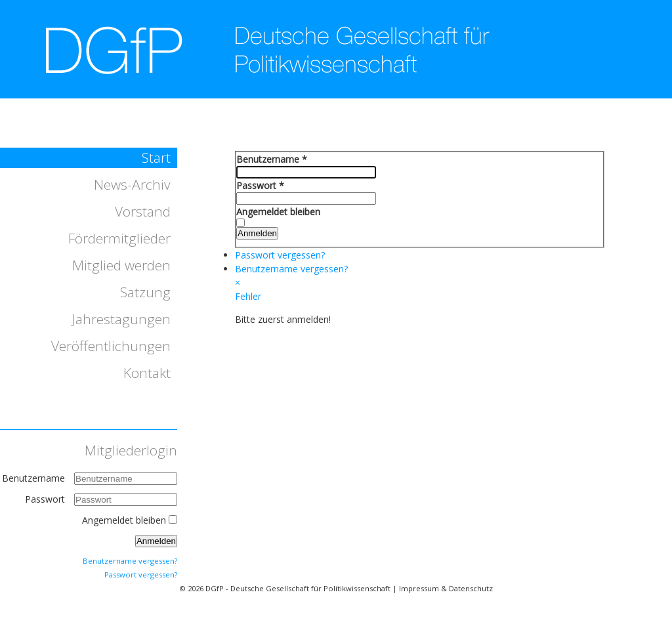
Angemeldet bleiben (124, 520)
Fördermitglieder (119, 238)
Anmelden (156, 541)
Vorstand (143, 211)
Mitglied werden (121, 265)
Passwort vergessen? (141, 575)
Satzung (145, 292)
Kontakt (147, 373)
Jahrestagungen (121, 319)
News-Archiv (132, 184)
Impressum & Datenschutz (446, 588)
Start (156, 157)
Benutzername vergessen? (130, 561)
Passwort (46, 499)
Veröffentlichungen (111, 346)
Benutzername (33, 478)
